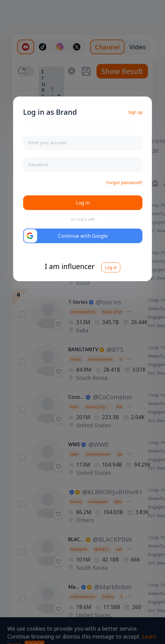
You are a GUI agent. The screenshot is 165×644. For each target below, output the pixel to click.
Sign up (135, 112)
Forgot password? (124, 182)
